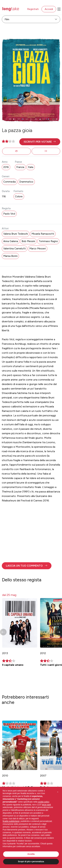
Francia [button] (20, 167)
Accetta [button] (31, 854)
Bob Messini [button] (28, 241)
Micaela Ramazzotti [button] (43, 234)
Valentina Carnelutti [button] (15, 249)
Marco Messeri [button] (38, 249)
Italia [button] (31, 167)
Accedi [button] (49, 9)
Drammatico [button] (26, 182)
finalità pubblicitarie (11, 821)
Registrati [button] (33, 9)
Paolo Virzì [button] (9, 214)
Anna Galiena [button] (11, 241)
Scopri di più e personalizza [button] (31, 862)
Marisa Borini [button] (10, 256)
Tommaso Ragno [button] (48, 241)
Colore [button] (19, 196)
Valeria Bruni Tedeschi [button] (16, 234)
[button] (40, 142)
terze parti (46, 805)
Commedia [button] (9, 182)
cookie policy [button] (44, 802)
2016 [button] (6, 167)
